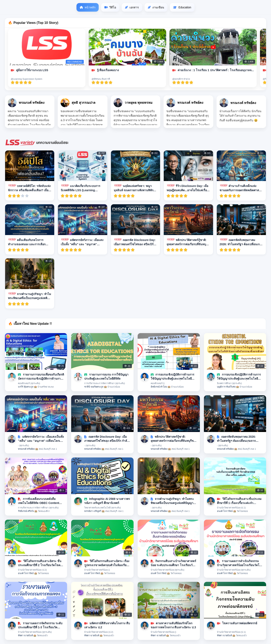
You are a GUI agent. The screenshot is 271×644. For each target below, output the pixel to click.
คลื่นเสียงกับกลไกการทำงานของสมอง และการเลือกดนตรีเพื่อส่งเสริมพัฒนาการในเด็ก (29, 242)
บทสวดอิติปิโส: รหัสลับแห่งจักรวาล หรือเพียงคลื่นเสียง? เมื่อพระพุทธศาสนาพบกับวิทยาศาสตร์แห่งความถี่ (29, 188)
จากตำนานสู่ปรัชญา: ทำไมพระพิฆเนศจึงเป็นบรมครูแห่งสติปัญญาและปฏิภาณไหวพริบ (29, 296)
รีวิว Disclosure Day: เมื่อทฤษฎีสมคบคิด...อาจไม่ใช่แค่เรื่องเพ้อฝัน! (187, 188)
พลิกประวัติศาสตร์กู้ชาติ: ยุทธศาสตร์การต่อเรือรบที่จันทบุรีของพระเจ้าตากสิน (187, 242)
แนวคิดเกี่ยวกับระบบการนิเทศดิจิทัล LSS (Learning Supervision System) (80, 188)
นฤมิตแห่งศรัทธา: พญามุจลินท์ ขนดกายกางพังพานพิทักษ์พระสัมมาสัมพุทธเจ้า (134, 188)
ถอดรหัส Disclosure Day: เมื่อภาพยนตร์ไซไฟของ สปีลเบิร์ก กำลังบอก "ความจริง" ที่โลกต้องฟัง (135, 242)
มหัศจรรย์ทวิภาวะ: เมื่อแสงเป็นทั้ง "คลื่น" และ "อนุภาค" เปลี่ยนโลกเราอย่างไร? (82, 242)
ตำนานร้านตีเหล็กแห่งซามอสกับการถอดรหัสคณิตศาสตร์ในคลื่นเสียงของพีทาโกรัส (241, 188)
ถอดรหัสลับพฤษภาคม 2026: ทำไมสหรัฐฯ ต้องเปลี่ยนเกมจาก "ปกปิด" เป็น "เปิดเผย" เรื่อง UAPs (241, 242)
